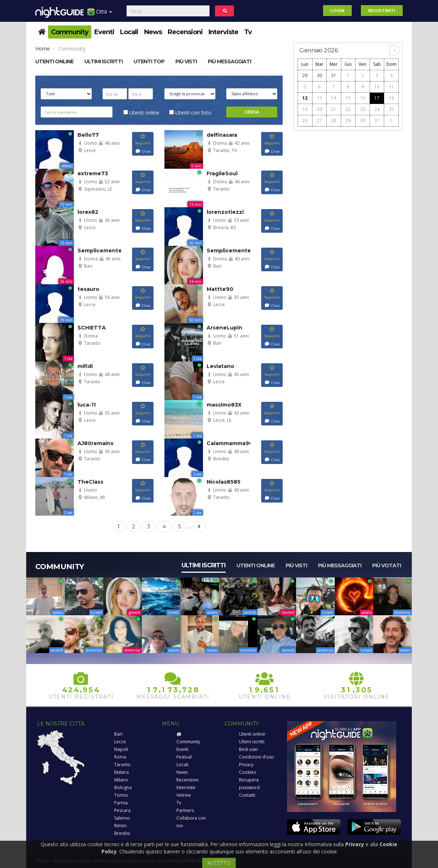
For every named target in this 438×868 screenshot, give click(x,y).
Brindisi (122, 833)
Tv (248, 32)
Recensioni (185, 32)
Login (337, 11)
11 (391, 87)
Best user (249, 749)
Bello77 (88, 135)
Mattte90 (220, 289)
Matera (122, 772)
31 (334, 75)
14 (334, 98)
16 (363, 98)
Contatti (247, 795)
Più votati (387, 565)
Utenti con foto (190, 113)
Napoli (121, 749)
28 (334, 121)
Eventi (104, 32)
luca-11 (87, 405)
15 (348, 98)
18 (391, 98)
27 (319, 121)
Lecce (120, 742)
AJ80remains (95, 443)
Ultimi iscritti (204, 565)
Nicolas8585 (224, 482)
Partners (185, 810)
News (153, 32)
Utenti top (149, 61)
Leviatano (220, 366)
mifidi (85, 366)
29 (305, 75)
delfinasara (222, 135)
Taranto (122, 765)
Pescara (122, 810)
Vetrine (184, 795)
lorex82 (88, 212)
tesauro (88, 289)
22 (348, 109)
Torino (121, 795)
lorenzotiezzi (225, 212)
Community (70, 32)
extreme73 (93, 173)
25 (391, 109)
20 (319, 109)
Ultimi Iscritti (103, 61)
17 (377, 98)
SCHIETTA (92, 328)
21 (334, 109)
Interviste (223, 32)
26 (305, 121)
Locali (129, 32)
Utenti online (54, 61)
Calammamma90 (230, 443)
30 (319, 75)
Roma (120, 757)
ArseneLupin (224, 328)
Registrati (382, 11)
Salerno (122, 818)
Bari (118, 734)
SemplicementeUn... (106, 251)
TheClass (90, 482)
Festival (184, 757)
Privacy (246, 765)
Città (100, 14)
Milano (121, 780)
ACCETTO (219, 863)
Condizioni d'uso (256, 757)
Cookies (247, 772)
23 (363, 109)
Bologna (123, 787)
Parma (121, 803)
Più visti (186, 61)
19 (305, 109)
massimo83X (224, 405)
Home (43, 49)
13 (319, 98)
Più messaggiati (229, 61)
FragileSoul (222, 173)
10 (377, 87)
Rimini (120, 826)
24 (377, 109)
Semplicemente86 (232, 251)
